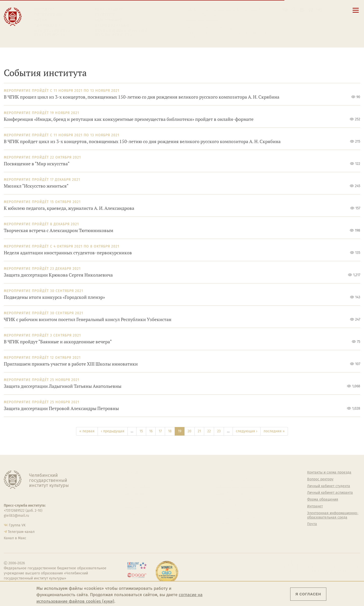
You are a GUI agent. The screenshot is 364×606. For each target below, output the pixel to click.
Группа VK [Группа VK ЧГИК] (17, 525)
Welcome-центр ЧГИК (234, 479)
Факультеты (135, 493)
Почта (312, 524)
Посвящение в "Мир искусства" (37, 164)
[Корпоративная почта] (302, 10)
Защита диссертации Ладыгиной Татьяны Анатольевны (63, 386)
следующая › (247, 431)
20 (189, 431)
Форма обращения (323, 500)
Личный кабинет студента (207, 24)
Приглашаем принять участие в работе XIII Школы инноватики (71, 364)
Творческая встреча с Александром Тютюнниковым (59, 230)
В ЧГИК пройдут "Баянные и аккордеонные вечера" (58, 342)
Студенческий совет (233, 511)
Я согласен (308, 594)
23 (219, 431)
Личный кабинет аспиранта (209, 29)
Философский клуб (232, 493)
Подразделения (138, 486)
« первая (87, 431)
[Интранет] (311, 10)
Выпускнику (109, 20)
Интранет (315, 506)
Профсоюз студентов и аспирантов (235, 502)
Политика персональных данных (236, 526)
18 (170, 431)
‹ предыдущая (113, 431)
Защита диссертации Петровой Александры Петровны (61, 408)
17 (160, 431)
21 (199, 431)
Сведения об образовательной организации (223, 9)
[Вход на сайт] (319, 10)
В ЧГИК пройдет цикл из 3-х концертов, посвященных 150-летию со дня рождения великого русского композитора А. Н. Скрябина (142, 141)
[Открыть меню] (356, 13)
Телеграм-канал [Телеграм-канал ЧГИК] (21, 532)
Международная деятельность (52, 33)
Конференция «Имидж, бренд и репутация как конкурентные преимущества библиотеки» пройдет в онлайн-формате (129, 119)
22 (209, 431)
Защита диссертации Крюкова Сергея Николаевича (58, 275)
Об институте (136, 473)
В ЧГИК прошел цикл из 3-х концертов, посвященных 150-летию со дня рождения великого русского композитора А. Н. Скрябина (142, 97)
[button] (285, 10)
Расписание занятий (203, 19)
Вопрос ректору (320, 479)
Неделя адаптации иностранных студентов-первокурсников (68, 253)
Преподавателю (112, 26)
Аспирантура (136, 506)
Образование (49, 15)
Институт (45, 9)
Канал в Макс (15, 538)
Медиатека (134, 513)
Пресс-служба (137, 520)
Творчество (48, 26)
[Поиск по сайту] (294, 10)
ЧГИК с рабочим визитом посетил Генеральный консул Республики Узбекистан (88, 319)
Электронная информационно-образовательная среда (226, 35)
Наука (41, 20)
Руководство (136, 479)
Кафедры (133, 500)
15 (141, 431)
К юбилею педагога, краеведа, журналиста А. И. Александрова (69, 208)
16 (151, 431)
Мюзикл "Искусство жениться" (36, 186)
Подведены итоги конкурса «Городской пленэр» (54, 297)
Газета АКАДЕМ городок (236, 518)
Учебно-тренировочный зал (240, 486)
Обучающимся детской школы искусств (121, 33)
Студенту (105, 15)
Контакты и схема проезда (208, 14)
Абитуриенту (109, 9)
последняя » (274, 431)
